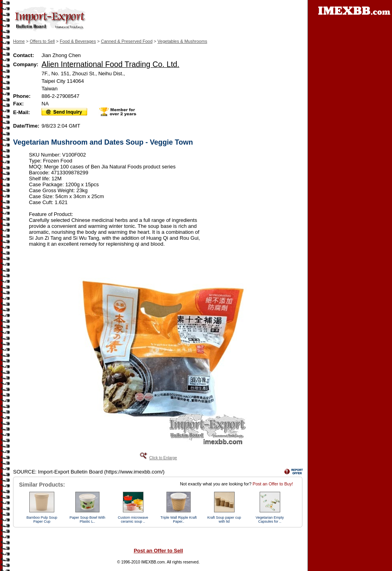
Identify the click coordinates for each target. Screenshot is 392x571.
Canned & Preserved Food (127, 41)
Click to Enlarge (163, 458)
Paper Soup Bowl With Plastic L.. (87, 519)
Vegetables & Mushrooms (182, 41)
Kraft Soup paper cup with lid (224, 519)
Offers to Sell (42, 41)
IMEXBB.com (153, 562)
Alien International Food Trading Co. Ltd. (111, 64)
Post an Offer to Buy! (273, 484)
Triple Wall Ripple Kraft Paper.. (179, 519)
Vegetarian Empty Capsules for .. (270, 519)
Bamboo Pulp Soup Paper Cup (42, 519)
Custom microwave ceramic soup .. (133, 519)
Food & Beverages (78, 41)
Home (19, 41)
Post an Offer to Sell (158, 551)
